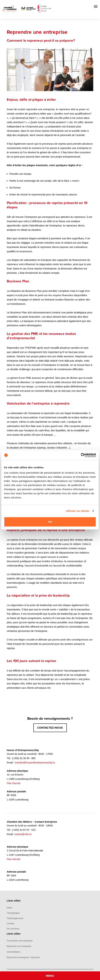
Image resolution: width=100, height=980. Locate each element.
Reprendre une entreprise (19, 946)
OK (50, 522)
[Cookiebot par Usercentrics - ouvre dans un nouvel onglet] (81, 455)
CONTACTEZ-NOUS (50, 728)
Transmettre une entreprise (20, 941)
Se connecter (13, 929)
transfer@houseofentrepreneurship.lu (35, 763)
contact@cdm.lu (23, 834)
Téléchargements (15, 918)
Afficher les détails (78, 511)
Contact (10, 924)
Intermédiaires (14, 952)
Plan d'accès (14, 783)
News (9, 908)
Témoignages (13, 913)
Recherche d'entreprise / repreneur (23, 957)
